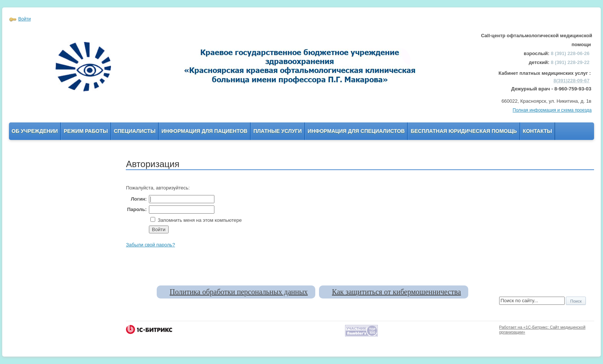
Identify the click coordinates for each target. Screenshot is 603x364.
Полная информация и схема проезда (552, 110)
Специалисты (135, 131)
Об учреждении (35, 131)
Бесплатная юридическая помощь (464, 131)
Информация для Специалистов (356, 131)
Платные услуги (278, 131)
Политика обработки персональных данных (239, 292)
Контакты (537, 131)
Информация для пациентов (205, 131)
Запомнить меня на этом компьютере (199, 220)
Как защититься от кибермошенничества (396, 292)
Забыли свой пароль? (150, 245)
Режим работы (86, 131)
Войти (25, 19)
